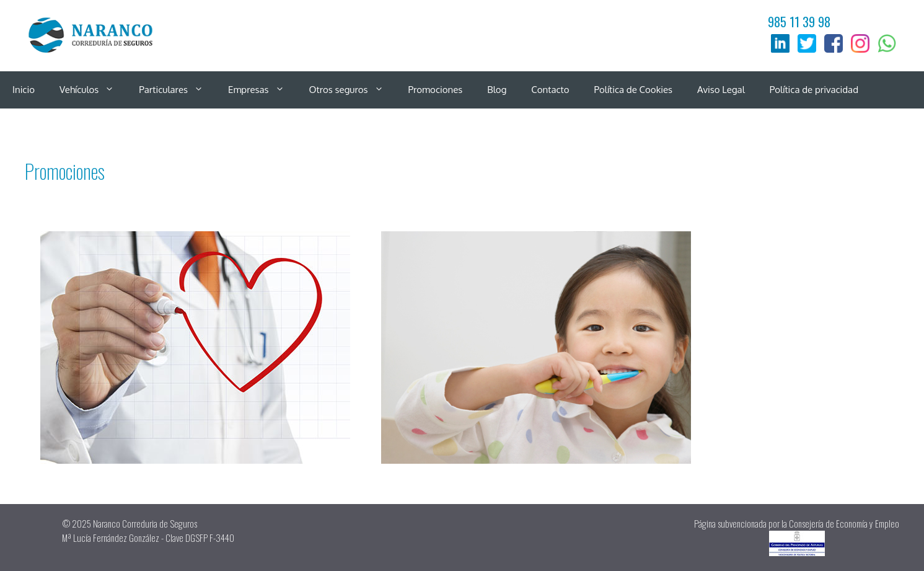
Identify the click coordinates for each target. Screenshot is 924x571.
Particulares (177, 90)
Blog (497, 90)
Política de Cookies (634, 90)
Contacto (550, 90)
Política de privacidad (814, 90)
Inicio (24, 90)
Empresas (262, 90)
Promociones (436, 90)
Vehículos (93, 90)
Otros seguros (353, 90)
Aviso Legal (721, 90)
